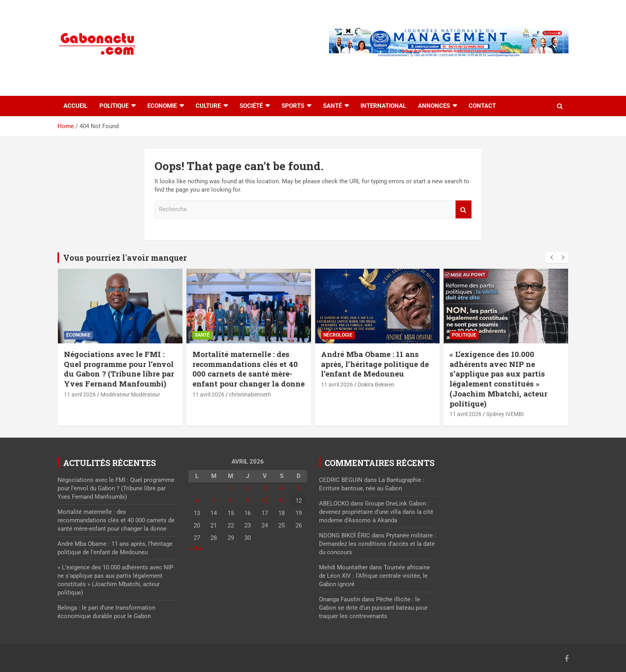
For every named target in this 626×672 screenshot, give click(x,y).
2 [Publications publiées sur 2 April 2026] (248, 488)
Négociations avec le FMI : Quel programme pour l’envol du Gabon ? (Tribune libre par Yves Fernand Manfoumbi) (119, 369)
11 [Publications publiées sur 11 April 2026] (281, 501)
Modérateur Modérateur (130, 394)
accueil (75, 106)
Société (251, 106)
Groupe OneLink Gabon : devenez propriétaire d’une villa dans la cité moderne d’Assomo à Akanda (376, 512)
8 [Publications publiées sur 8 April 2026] (231, 501)
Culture (208, 106)
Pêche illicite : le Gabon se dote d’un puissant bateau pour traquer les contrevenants (373, 608)
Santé (332, 106)
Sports (293, 106)
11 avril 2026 (80, 394)
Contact (482, 106)
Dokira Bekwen (376, 385)
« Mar (196, 548)
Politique (114, 106)
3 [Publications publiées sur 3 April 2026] (265, 488)
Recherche (464, 209)
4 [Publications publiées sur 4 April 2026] (281, 488)
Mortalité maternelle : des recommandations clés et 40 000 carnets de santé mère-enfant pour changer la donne (249, 369)
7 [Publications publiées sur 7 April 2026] (214, 501)
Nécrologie (338, 335)
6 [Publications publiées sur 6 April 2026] (197, 501)
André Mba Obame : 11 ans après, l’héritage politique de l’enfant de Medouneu (375, 364)
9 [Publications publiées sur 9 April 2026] (248, 501)
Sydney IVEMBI (505, 414)
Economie (162, 106)
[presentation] (551, 258)
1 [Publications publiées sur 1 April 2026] (231, 488)
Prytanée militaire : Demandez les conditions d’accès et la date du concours (377, 544)
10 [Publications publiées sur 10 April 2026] (265, 501)
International (383, 106)
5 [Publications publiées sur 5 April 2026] (299, 488)
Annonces (434, 106)
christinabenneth (250, 394)
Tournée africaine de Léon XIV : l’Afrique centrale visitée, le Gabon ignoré (374, 576)
